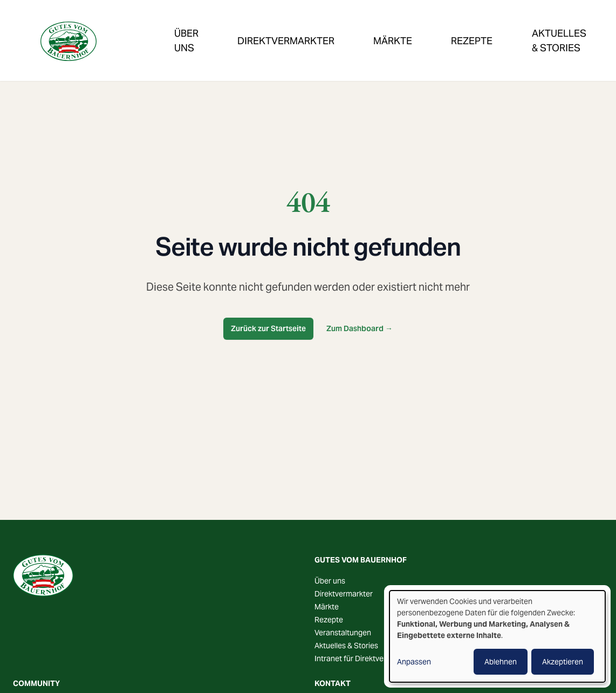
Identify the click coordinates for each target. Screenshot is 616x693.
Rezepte (390, 29)
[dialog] (497, 636)
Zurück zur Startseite (268, 328)
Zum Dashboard (360, 328)
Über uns (330, 581)
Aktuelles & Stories (346, 646)
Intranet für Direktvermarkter (364, 658)
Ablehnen (501, 662)
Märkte (333, 29)
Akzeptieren (563, 662)
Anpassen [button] (414, 662)
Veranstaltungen (539, 29)
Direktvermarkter (251, 29)
